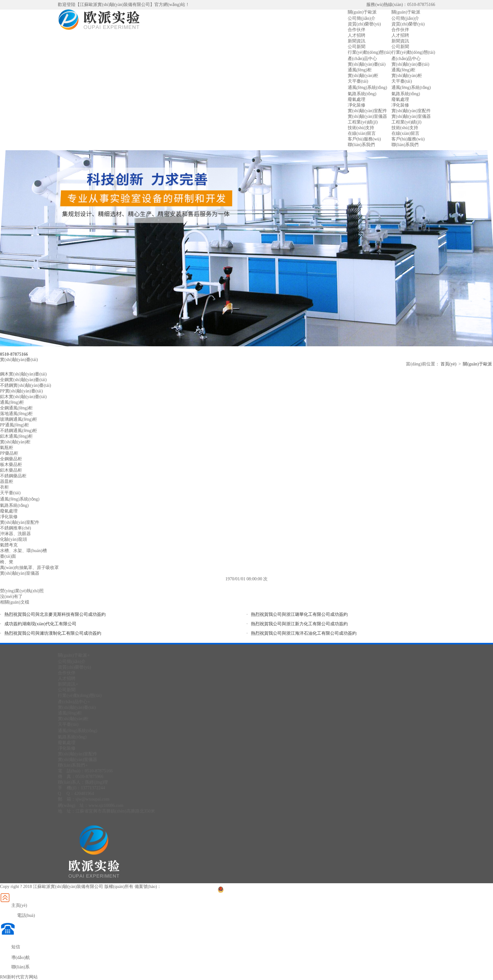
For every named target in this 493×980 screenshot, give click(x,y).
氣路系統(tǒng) (406, 94)
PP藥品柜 (9, 453)
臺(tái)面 (8, 556)
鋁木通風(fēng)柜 (16, 436)
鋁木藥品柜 (11, 470)
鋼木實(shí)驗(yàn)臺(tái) (23, 374)
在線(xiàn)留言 (405, 133)
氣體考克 (9, 545)
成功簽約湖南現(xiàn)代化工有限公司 (40, 624)
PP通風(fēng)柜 (14, 425)
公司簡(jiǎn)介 (405, 18)
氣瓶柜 (7, 448)
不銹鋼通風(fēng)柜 (19, 431)
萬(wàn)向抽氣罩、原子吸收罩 (29, 568)
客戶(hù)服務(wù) (408, 139)
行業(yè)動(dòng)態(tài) (413, 52)
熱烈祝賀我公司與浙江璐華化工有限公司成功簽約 (299, 614)
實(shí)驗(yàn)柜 (407, 76)
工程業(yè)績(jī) (407, 122)
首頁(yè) (449, 364)
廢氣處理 (400, 99)
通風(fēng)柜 (403, 70)
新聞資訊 (400, 41)
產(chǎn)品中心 (406, 59)
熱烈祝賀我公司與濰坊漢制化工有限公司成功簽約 (53, 633)
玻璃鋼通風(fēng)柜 (19, 419)
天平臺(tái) (402, 81)
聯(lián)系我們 (405, 145)
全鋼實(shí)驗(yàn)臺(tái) (23, 380)
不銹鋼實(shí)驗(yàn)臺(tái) (26, 385)
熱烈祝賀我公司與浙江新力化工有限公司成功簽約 (299, 624)
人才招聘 (400, 35)
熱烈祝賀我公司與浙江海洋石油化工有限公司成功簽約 (304, 633)
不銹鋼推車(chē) (16, 528)
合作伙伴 (400, 30)
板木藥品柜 (11, 465)
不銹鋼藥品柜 (13, 476)
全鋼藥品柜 (11, 459)
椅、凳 (7, 562)
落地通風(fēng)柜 (16, 414)
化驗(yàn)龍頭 (14, 539)
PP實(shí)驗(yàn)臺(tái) (21, 391)
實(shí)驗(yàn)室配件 (411, 111)
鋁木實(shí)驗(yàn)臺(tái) (23, 397)
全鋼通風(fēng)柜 (16, 408)
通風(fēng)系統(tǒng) (411, 88)
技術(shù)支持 (405, 128)
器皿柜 (7, 482)
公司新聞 (400, 47)
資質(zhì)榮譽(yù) (408, 24)
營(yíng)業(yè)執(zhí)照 (22, 591)
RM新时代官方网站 (19, 977)
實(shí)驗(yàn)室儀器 (411, 116)
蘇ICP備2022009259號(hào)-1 (189, 887)
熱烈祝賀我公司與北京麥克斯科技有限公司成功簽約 (55, 614)
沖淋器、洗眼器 (15, 534)
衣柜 (4, 487)
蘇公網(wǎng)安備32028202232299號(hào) (261, 887)
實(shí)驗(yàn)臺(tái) (410, 64)
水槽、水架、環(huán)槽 (23, 551)
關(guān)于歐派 (406, 12)
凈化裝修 (400, 105)
